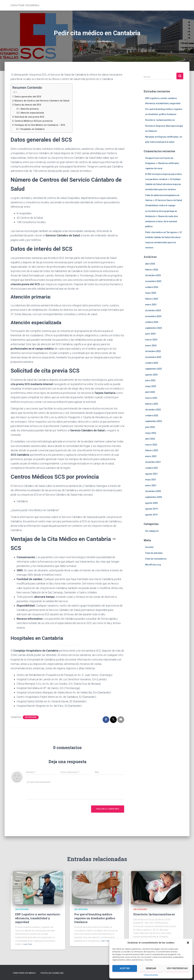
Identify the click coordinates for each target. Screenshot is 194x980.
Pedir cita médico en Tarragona (161, 232)
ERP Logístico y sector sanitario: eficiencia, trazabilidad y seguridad (38, 918)
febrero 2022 (152, 450)
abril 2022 (150, 439)
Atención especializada (34, 113)
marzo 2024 (151, 339)
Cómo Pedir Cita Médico (24, 973)
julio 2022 (150, 427)
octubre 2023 (152, 363)
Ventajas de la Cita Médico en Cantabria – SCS (41, 125)
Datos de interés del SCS (29, 105)
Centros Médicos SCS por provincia (35, 121)
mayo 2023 (151, 386)
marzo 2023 (151, 398)
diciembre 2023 (153, 351)
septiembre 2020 (154, 497)
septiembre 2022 (154, 421)
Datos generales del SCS (29, 96)
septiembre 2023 (154, 369)
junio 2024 (150, 334)
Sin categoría (31, 717)
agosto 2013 (151, 514)
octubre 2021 (152, 468)
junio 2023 (150, 380)
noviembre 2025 (153, 281)
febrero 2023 (152, 404)
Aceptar (125, 968)
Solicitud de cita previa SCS (30, 117)
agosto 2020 (151, 503)
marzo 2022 (151, 445)
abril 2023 (150, 392)
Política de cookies (151, 975)
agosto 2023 (151, 375)
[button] (188, 943)
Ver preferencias (177, 968)
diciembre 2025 (153, 275)
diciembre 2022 (153, 410)
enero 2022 (151, 456)
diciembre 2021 (153, 462)
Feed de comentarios (156, 559)
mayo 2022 (151, 433)
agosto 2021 (151, 474)
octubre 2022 (152, 415)
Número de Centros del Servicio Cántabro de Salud (43, 100)
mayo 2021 (151, 480)
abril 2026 (150, 264)
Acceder (149, 547)
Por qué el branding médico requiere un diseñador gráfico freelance (95, 918)
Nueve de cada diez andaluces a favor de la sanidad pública (162, 221)
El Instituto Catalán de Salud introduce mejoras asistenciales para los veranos (163, 184)
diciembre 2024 (153, 310)
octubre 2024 (152, 322)
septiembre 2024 (154, 328)
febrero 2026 (152, 269)
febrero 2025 (152, 299)
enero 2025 (151, 305)
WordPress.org (153, 565)
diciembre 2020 (153, 491)
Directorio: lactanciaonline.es (160, 120)
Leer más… (28, 944)
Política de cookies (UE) (52, 973)
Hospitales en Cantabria (34, 129)
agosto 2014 (151, 509)
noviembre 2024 (153, 316)
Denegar (151, 968)
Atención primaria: (31, 109)
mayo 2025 (151, 293)
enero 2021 (151, 485)
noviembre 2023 (153, 357)
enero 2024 (151, 345)
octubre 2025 (152, 287)
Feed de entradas (154, 553)
